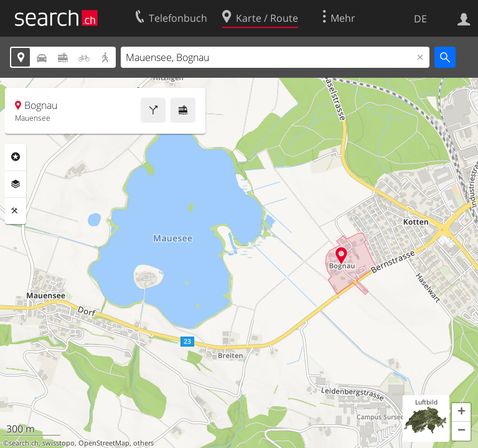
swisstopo (59, 443)
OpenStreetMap (104, 443)
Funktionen (16, 211)
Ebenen (16, 184)
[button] (461, 413)
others (143, 443)
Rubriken (16, 157)
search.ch (24, 443)
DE (420, 19)
